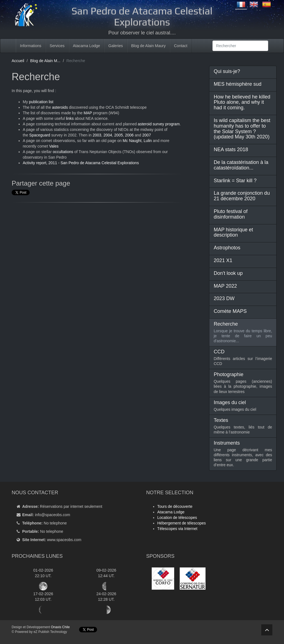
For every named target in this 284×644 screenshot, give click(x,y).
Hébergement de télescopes (182, 523)
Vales (54, 146)
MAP (88, 113)
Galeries (116, 46)
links (70, 118)
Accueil (18, 61)
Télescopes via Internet (177, 529)
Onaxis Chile (60, 627)
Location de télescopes (177, 518)
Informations (31, 46)
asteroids (60, 107)
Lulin (148, 141)
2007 (147, 135)
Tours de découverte (175, 506)
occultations (63, 152)
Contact (181, 46)
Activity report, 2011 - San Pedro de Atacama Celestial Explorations (81, 163)
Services (57, 46)
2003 (97, 135)
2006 (129, 135)
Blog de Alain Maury (149, 46)
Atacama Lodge (87, 46)
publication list (41, 102)
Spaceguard (40, 135)
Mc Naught (132, 141)
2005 (119, 135)
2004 (108, 135)
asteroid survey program (159, 124)
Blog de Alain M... (45, 61)
